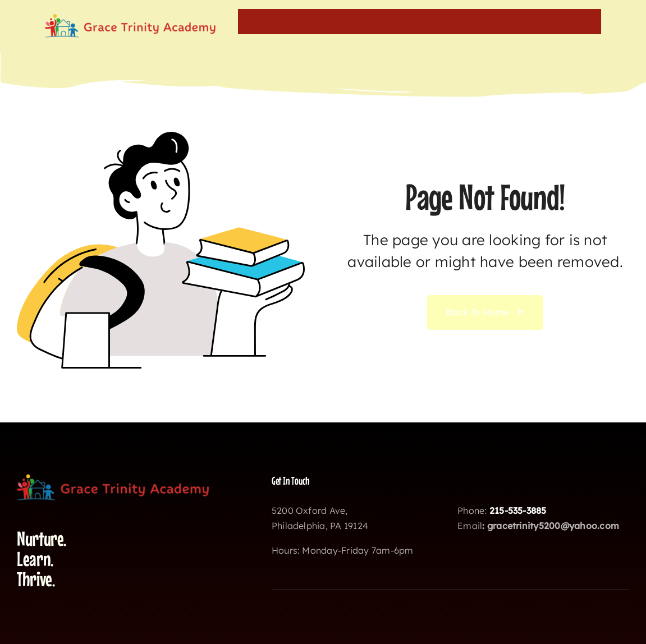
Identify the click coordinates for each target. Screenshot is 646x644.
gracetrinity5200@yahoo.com (553, 526)
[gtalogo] (130, 19)
